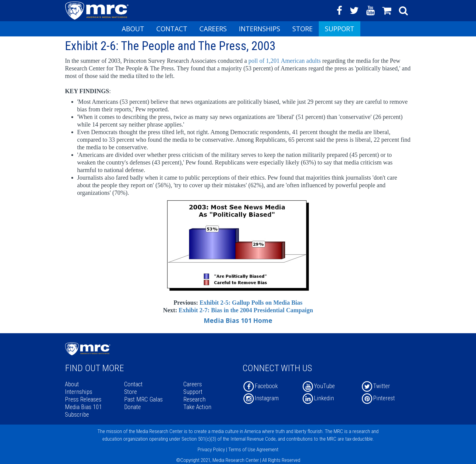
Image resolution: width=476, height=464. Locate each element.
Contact (172, 29)
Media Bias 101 (83, 407)
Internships (260, 29)
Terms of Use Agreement (253, 449)
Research (194, 399)
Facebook (260, 386)
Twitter (376, 386)
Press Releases (83, 399)
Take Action (197, 407)
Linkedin (318, 398)
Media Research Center (160, 431)
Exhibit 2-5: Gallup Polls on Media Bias (251, 303)
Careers (213, 29)
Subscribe (77, 415)
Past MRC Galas (143, 399)
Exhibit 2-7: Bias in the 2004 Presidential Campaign (246, 310)
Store (303, 29)
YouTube (318, 386)
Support (340, 29)
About (133, 29)
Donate (133, 407)
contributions (299, 439)
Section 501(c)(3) (199, 439)
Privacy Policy (211, 449)
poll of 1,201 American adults (285, 61)
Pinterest (378, 398)
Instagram (261, 398)
